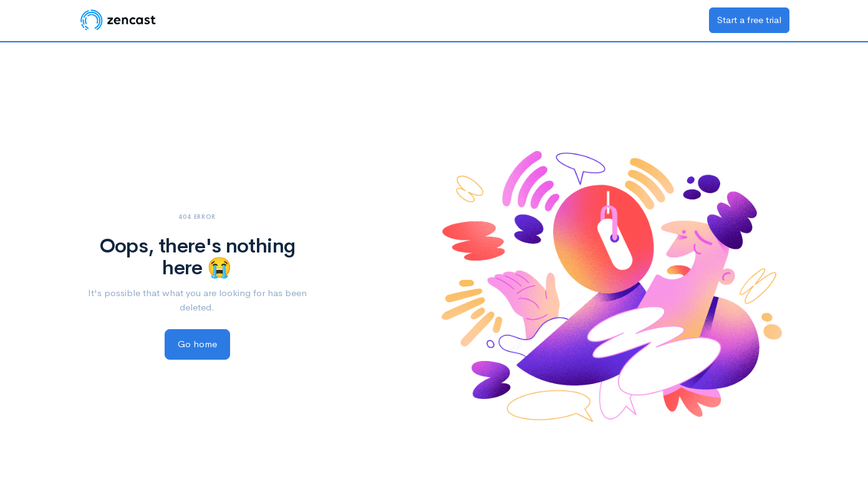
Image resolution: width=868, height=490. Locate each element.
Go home (197, 344)
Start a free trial (749, 20)
